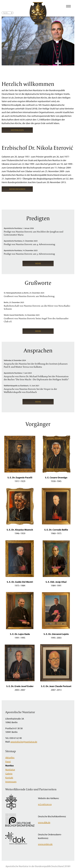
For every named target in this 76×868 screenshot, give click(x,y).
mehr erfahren (17, 189)
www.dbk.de (44, 822)
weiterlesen (17, 130)
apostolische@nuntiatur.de (24, 742)
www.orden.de (45, 844)
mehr (38, 263)
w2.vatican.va (45, 804)
